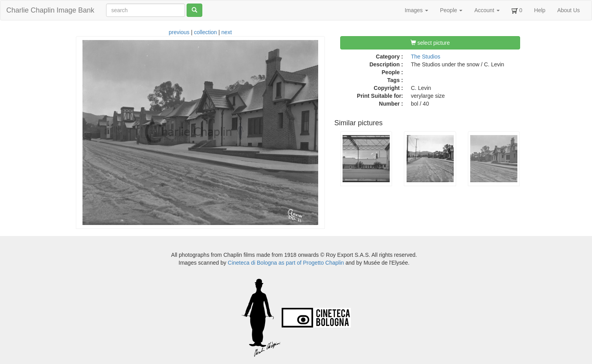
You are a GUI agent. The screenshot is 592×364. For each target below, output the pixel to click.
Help (540, 10)
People (451, 10)
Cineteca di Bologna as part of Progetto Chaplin (286, 263)
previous (179, 32)
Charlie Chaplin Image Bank (50, 10)
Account (487, 10)
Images (416, 10)
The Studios (426, 57)
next (227, 32)
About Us (568, 10)
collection (205, 32)
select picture (430, 43)
